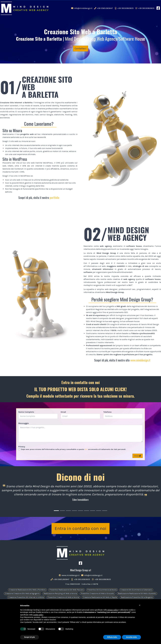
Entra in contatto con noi (81, 529)
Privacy (22, 447)
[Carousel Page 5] (80, 511)
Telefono (107, 412)
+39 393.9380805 (124, 8)
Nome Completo (26, 412)
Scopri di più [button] (29, 637)
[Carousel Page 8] (99, 511)
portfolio (54, 197)
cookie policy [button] (38, 615)
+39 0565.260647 (104, 8)
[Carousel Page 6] (87, 511)
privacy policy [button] (113, 610)
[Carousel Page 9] (105, 511)
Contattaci (80, 48)
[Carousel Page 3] (68, 511)
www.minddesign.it (140, 360)
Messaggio (24, 423)
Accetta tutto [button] (131, 637)
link (86, 449)
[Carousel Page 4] (74, 511)
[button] (140, 605)
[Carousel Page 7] (93, 511)
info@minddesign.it (82, 8)
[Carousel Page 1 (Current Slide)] (56, 511)
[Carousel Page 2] (62, 511)
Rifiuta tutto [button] (112, 637)
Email (63, 412)
